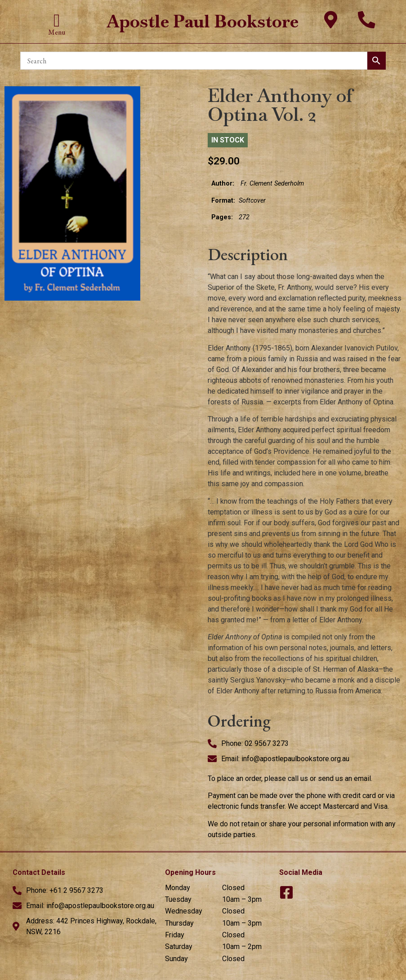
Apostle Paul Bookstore (203, 21)
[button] (57, 21)
